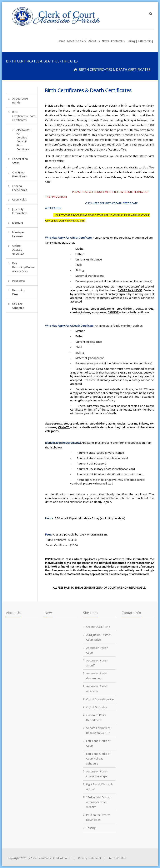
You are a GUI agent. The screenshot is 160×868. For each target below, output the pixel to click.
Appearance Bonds (20, 100)
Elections (18, 223)
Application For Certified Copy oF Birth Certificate (23, 139)
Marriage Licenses (18, 234)
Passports (19, 281)
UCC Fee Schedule (18, 306)
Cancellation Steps (20, 161)
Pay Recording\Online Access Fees (21, 267)
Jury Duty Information (20, 211)
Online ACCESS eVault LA (18, 250)
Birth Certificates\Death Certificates (21, 116)
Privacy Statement (90, 858)
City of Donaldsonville (100, 699)
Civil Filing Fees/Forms (20, 174)
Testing (91, 828)
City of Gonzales (97, 707)
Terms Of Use (117, 858)
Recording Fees (19, 292)
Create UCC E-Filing (98, 627)
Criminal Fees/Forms (20, 188)
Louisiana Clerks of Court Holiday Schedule (98, 759)
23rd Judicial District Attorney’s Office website (98, 802)
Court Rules (20, 199)
